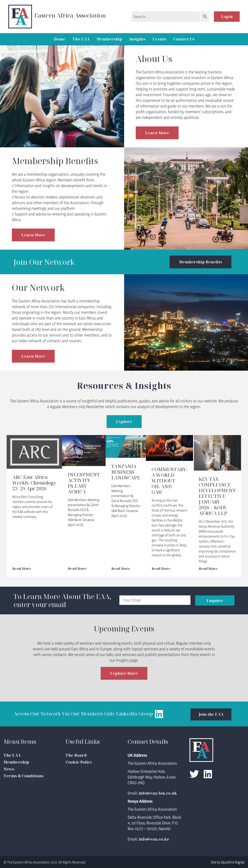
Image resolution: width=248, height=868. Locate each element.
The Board (76, 755)
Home (60, 39)
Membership (109, 39)
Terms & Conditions (23, 776)
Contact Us (184, 39)
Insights (137, 39)
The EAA (81, 39)
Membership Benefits (200, 262)
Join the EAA (209, 714)
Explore (124, 422)
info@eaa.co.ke (154, 839)
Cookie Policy (79, 762)
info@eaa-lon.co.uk (158, 793)
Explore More (124, 673)
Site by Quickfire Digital (228, 862)
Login (227, 17)
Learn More (157, 133)
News (9, 769)
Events (159, 39)
